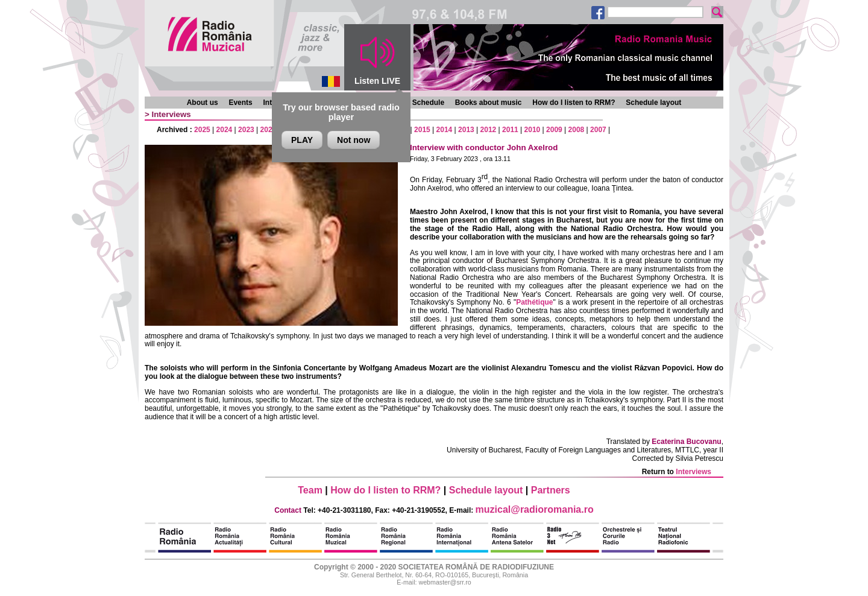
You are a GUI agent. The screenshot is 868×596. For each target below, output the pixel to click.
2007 (598, 130)
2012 (489, 130)
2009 (554, 130)
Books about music (489, 103)
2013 (466, 130)
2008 (577, 130)
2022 (269, 130)
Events (240, 103)
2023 (246, 130)
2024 (225, 130)
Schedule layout (653, 103)
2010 (533, 130)
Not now (354, 140)
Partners (551, 490)
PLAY (302, 140)
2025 (202, 130)
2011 (510, 130)
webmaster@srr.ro (445, 582)
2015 (422, 130)
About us (203, 103)
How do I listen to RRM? (574, 103)
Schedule (428, 103)
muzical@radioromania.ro (535, 509)
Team (310, 490)
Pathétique (534, 302)
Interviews (171, 114)
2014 (445, 130)
